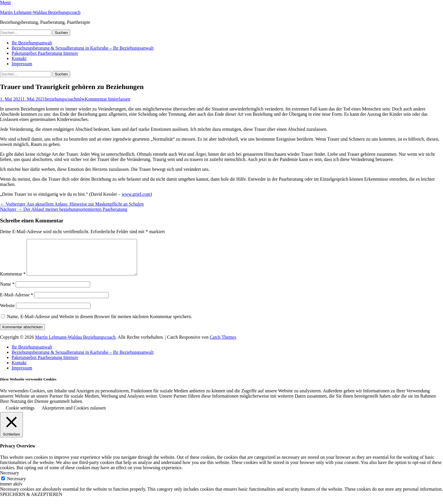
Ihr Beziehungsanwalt (32, 43)
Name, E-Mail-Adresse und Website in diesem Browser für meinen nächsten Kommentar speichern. (100, 323)
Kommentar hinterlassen (108, 99)
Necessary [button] (10, 480)
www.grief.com (136, 194)
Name (7, 291)
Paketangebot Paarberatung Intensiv (45, 53)
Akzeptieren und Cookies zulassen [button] (74, 415)
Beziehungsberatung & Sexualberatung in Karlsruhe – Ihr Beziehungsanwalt (83, 48)
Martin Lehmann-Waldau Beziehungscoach (40, 12)
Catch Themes (223, 344)
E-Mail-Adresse (17, 302)
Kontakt (19, 58)
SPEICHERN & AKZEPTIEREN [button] (31, 501)
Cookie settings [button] (20, 415)
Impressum (22, 64)
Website (7, 312)
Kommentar (13, 281)
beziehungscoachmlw (65, 99)
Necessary (17, 486)
